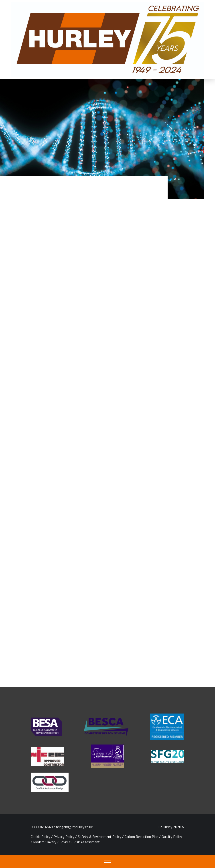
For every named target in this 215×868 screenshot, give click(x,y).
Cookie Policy (41, 837)
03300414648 (42, 827)
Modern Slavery (45, 842)
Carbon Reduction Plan (141, 837)
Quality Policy (172, 837)
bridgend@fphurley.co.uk (74, 827)
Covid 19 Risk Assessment (80, 842)
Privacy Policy (64, 837)
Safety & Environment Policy (99, 837)
